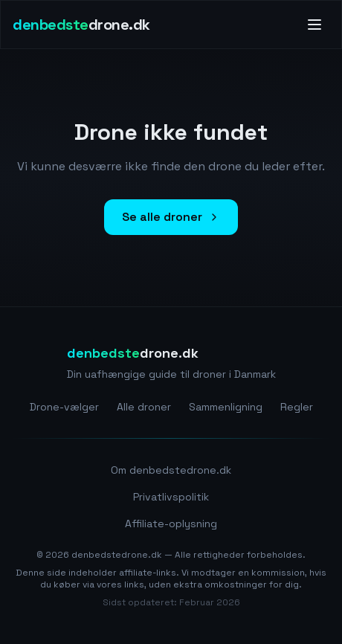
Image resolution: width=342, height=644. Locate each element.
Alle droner (144, 407)
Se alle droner (171, 217)
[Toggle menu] (314, 25)
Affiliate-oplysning (171, 524)
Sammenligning (226, 407)
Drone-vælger (64, 407)
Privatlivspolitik (171, 497)
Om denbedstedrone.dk (171, 470)
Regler (297, 407)
